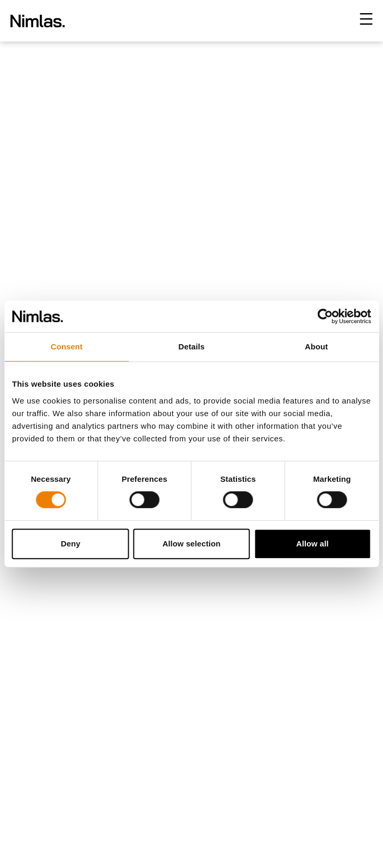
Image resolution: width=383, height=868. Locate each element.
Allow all (313, 544)
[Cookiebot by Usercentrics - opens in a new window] (325, 316)
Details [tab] (192, 347)
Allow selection (191, 544)
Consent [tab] (66, 347)
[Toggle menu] (366, 19)
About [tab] (316, 347)
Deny (71, 544)
